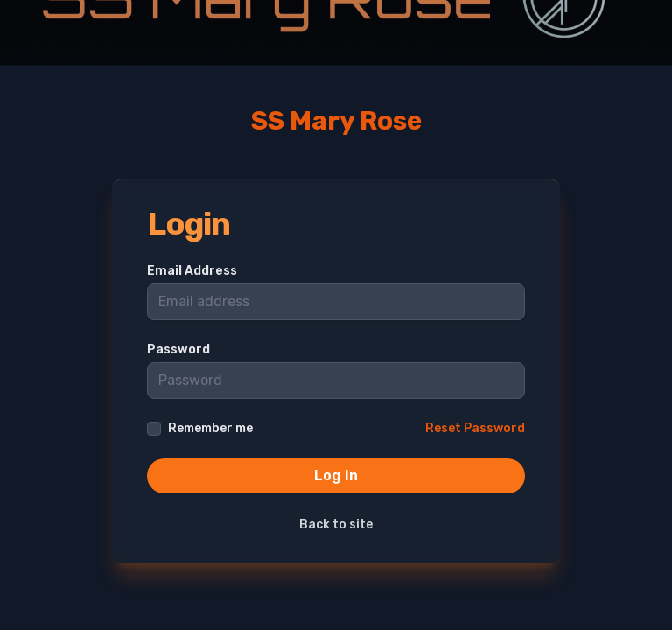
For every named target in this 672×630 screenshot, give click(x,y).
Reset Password (475, 428)
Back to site (336, 525)
